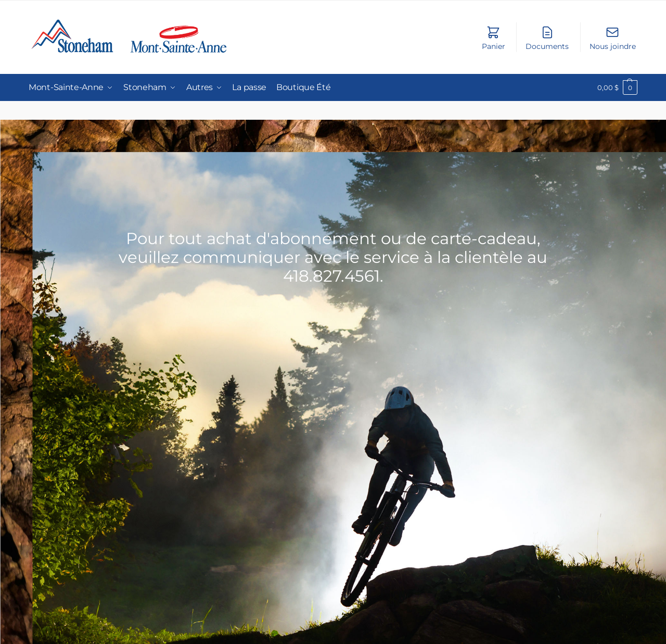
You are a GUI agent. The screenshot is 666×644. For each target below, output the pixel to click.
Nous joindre (613, 38)
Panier (494, 38)
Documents (547, 38)
